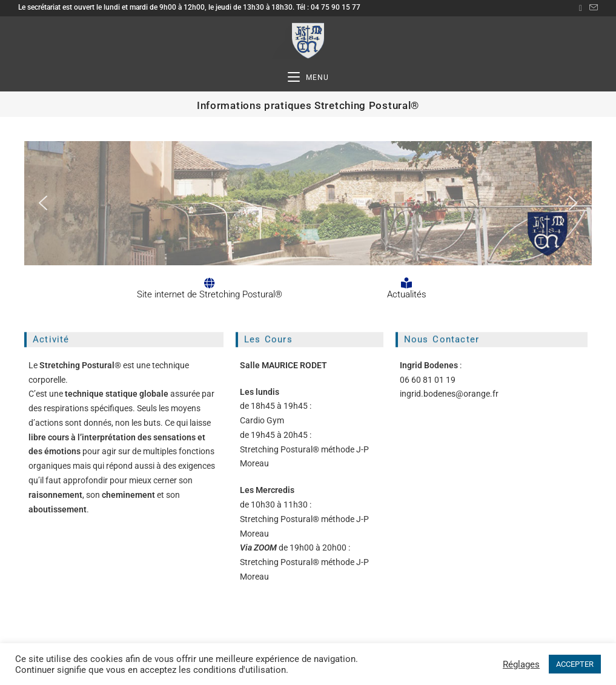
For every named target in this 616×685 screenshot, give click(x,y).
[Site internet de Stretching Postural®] (210, 283)
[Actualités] (406, 283)
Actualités (407, 294)
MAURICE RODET (294, 365)
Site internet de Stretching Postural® (210, 294)
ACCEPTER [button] (575, 664)
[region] (308, 203)
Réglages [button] (521, 664)
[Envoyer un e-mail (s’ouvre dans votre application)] (592, 8)
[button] (43, 203)
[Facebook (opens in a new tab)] (581, 8)
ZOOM (265, 548)
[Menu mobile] (308, 78)
